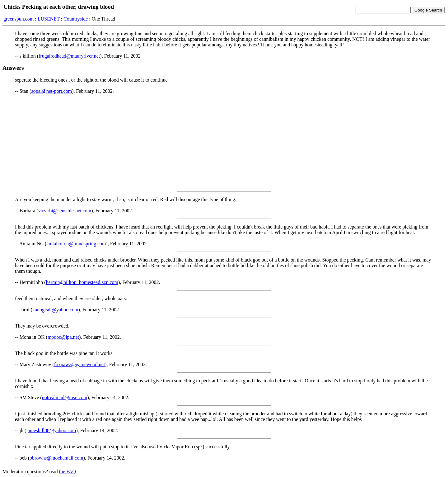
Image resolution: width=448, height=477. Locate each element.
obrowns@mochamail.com (56, 458)
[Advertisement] (224, 143)
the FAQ (68, 472)
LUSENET (49, 19)
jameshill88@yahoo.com (51, 430)
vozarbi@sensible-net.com (65, 211)
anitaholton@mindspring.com (76, 244)
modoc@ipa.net (63, 337)
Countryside (76, 19)
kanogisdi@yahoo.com (55, 310)
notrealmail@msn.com (65, 397)
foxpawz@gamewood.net (80, 364)
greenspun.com (19, 19)
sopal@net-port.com (51, 91)
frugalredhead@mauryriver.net (69, 56)
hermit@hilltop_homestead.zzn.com (82, 282)
